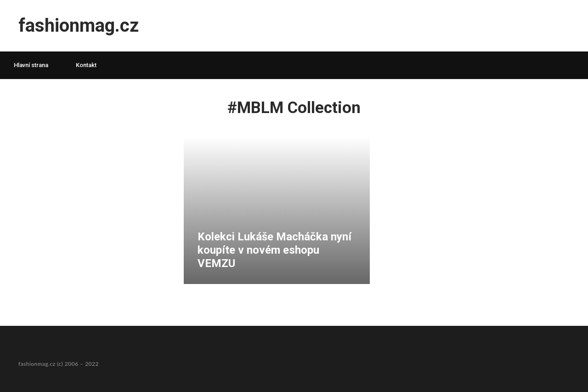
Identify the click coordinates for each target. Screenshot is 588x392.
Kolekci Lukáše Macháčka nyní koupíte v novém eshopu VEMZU (274, 250)
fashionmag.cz (79, 26)
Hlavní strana (31, 65)
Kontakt (86, 65)
